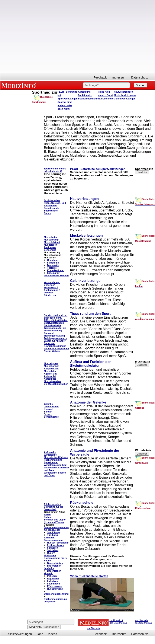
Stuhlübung (53, 532)
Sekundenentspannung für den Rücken (56, 529)
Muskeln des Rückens (56, 457)
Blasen (48, 213)
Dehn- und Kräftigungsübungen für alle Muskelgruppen (56, 346)
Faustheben (54, 584)
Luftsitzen (52, 581)
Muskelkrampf (52, 240)
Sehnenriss (50, 250)
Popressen (53, 578)
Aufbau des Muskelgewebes (53, 380)
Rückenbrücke (55, 589)
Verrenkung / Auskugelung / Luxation (52, 290)
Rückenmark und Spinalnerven (53, 461)
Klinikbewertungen (20, 634)
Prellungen (50, 247)
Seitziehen (53, 550)
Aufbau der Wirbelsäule (50, 453)
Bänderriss (50, 295)
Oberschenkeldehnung (56, 594)
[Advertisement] (44, 37)
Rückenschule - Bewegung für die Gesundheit (53, 507)
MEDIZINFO (20, 85)
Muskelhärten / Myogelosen (52, 243)
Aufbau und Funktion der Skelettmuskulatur (88, 95)
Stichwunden (51, 211)
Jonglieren (50, 602)
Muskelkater (51, 237)
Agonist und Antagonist (51, 375)
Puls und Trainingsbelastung (54, 334)
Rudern (51, 553)
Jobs (40, 634)
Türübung (52, 535)
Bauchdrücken (55, 563)
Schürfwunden (52, 200)
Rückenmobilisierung (55, 599)
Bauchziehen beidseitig (53, 567)
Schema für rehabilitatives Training (56, 274)
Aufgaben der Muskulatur (51, 370)
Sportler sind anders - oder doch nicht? (65, 105)
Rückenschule (106, 99)
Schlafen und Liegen (55, 520)
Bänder (48, 412)
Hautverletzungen (123, 92)
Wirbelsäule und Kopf (56, 465)
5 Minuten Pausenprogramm (54, 539)
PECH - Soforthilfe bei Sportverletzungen (98, 169)
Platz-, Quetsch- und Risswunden (55, 204)
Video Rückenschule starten (89, 576)
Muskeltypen (51, 363)
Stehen (48, 517)
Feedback (100, 77)
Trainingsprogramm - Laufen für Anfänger (55, 339)
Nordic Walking (52, 351)
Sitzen (47, 514)
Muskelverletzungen (125, 95)
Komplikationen (56, 270)
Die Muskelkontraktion (56, 384)
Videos (53, 634)
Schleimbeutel (52, 417)
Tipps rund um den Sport (90, 314)
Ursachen (52, 260)
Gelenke (48, 404)
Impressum (119, 77)
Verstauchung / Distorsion (52, 284)
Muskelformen (52, 366)
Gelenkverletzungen (125, 99)
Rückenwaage (55, 586)
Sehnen (48, 414)
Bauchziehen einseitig (53, 572)
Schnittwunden (52, 208)
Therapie (52, 268)
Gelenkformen (52, 407)
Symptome (53, 263)
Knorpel (48, 409)
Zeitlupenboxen (56, 545)
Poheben (52, 576)
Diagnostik (53, 265)
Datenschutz (139, 77)
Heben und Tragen (54, 522)
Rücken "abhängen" (58, 543)
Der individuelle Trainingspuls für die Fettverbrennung (55, 328)
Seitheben (53, 548)
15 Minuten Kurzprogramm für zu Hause (55, 558)
